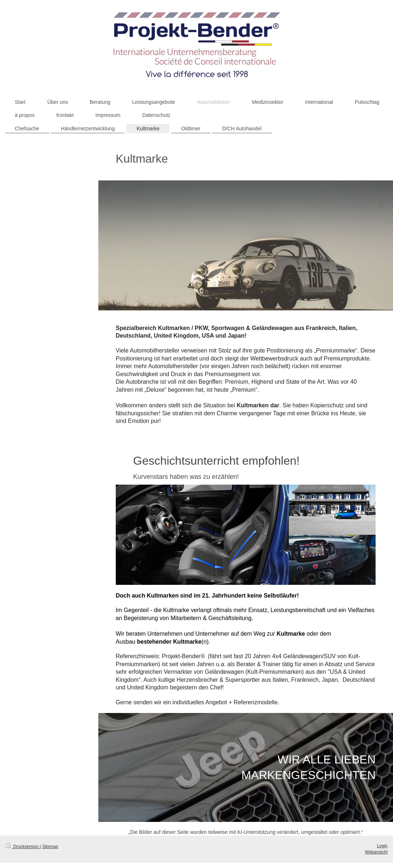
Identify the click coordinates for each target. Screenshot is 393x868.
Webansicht (376, 852)
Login (382, 846)
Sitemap (50, 847)
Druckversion (23, 847)
